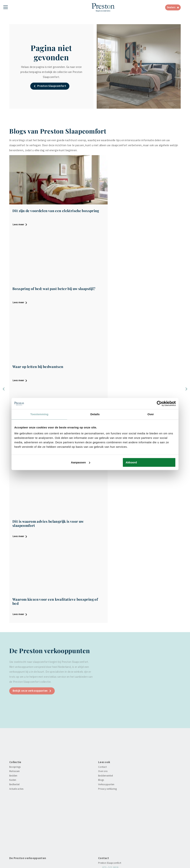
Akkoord (131, 462)
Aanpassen (81, 462)
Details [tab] (95, 414)
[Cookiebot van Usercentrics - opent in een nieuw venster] (159, 403)
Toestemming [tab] (39, 414)
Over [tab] (151, 414)
